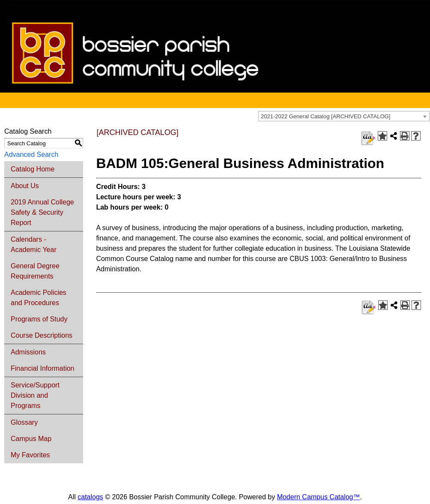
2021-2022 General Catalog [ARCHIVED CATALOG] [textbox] (325, 116)
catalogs (90, 497)
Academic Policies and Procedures (39, 298)
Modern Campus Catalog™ (319, 497)
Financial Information (43, 368)
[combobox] (344, 116)
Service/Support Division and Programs (35, 395)
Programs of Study (39, 319)
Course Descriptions (42, 335)
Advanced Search (31, 154)
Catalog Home (33, 169)
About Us (25, 186)
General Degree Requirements (35, 271)
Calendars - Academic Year (34, 244)
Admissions (28, 352)
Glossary (24, 422)
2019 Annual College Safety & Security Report (42, 212)
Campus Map (31, 439)
